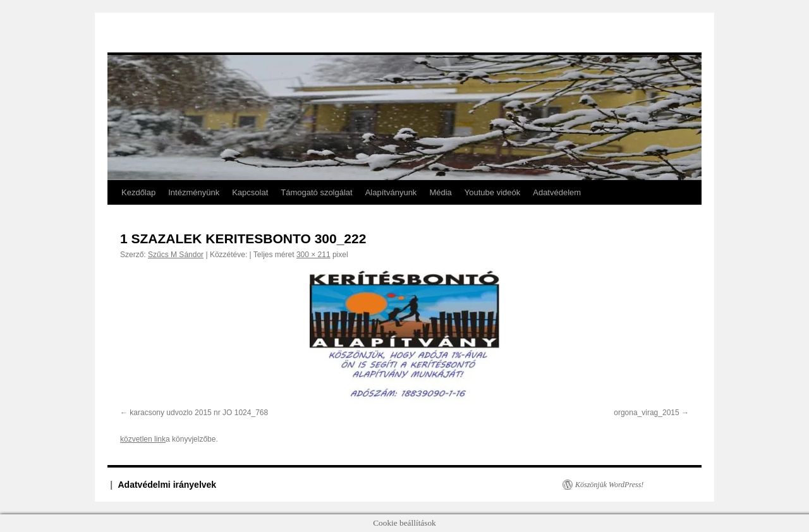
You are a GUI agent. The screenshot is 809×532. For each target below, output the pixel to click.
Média (440, 192)
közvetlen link (143, 439)
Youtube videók (492, 192)
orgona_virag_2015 (646, 413)
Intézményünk (194, 192)
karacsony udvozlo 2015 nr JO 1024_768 (199, 413)
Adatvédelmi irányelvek (167, 485)
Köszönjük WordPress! (609, 485)
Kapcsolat (250, 192)
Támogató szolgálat (316, 192)
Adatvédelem (557, 192)
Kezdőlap (138, 192)
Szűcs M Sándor (176, 255)
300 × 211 (313, 255)
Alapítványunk (391, 192)
